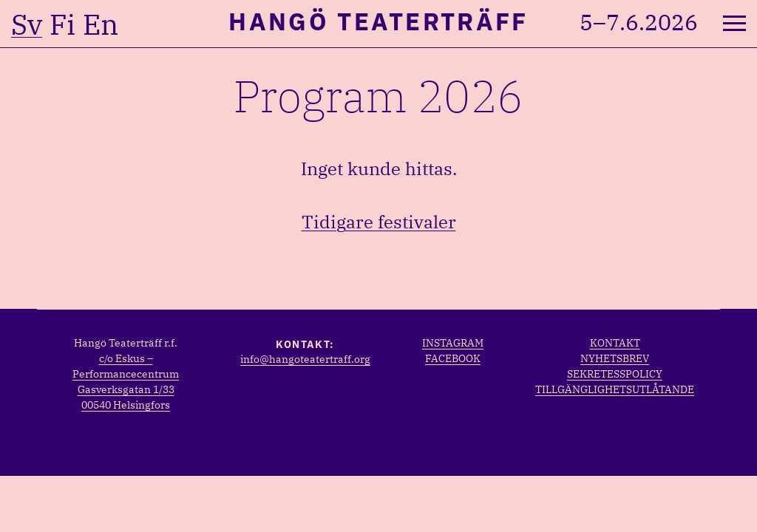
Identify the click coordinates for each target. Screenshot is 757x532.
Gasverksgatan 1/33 (126, 389)
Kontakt (615, 343)
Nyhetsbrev (615, 358)
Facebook (453, 358)
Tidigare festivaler (379, 222)
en (101, 24)
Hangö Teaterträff (378, 21)
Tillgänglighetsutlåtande (615, 389)
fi (62, 24)
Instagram (453, 343)
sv (27, 24)
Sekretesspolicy (615, 374)
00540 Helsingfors (126, 405)
